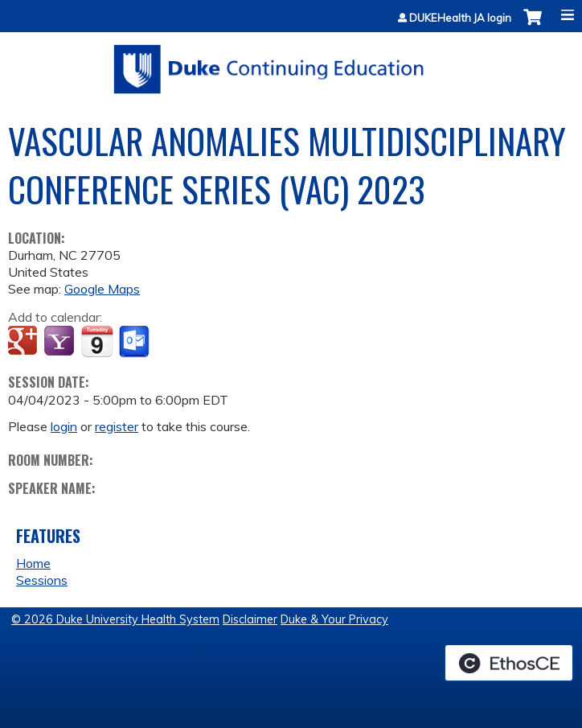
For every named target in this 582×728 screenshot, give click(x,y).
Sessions (42, 580)
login (64, 426)
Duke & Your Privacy (334, 619)
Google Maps (102, 289)
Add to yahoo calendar (61, 342)
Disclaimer (250, 619)
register (117, 426)
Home (33, 563)
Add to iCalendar (97, 341)
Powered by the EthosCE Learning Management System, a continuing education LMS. (509, 663)
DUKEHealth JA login (460, 18)
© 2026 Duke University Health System (115, 619)
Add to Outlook (135, 342)
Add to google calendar (25, 342)
